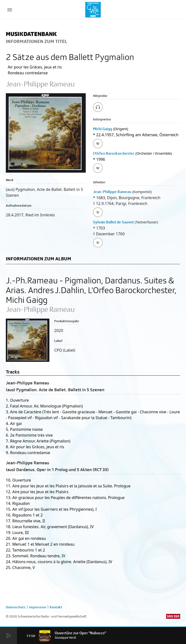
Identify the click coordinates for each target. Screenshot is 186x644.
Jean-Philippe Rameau (112, 192)
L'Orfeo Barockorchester (114, 153)
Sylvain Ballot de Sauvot (113, 222)
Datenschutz (16, 607)
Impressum (38, 607)
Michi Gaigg (103, 129)
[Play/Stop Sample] (98, 107)
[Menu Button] (10, 10)
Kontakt (56, 607)
